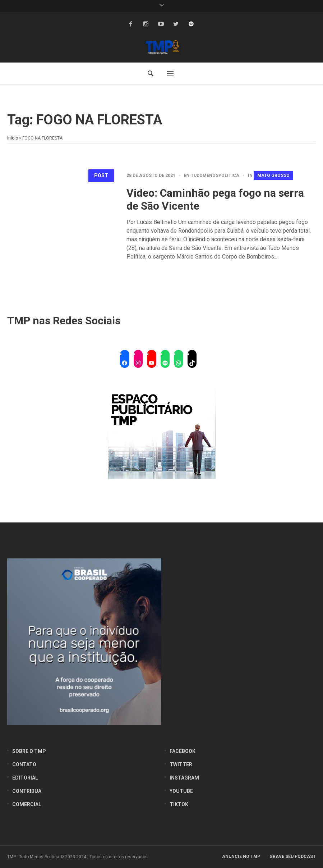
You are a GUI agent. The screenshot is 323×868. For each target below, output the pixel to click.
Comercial (27, 804)
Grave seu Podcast (293, 856)
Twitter (181, 764)
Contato (24, 764)
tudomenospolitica (215, 175)
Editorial (25, 778)
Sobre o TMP (29, 751)
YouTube (181, 791)
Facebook (183, 751)
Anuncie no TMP (241, 856)
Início (13, 138)
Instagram (184, 778)
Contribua (27, 791)
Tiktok (179, 804)
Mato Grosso (273, 175)
